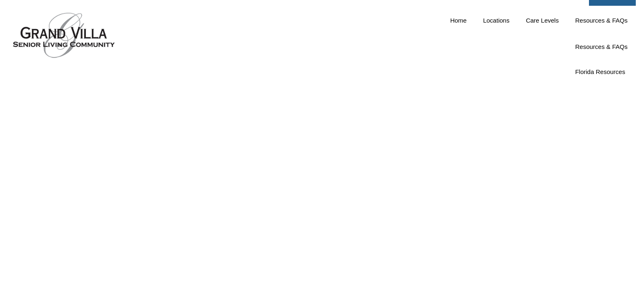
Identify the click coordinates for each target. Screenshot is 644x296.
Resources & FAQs (601, 54)
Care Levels (542, 54)
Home (458, 54)
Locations (496, 54)
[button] (612, 17)
